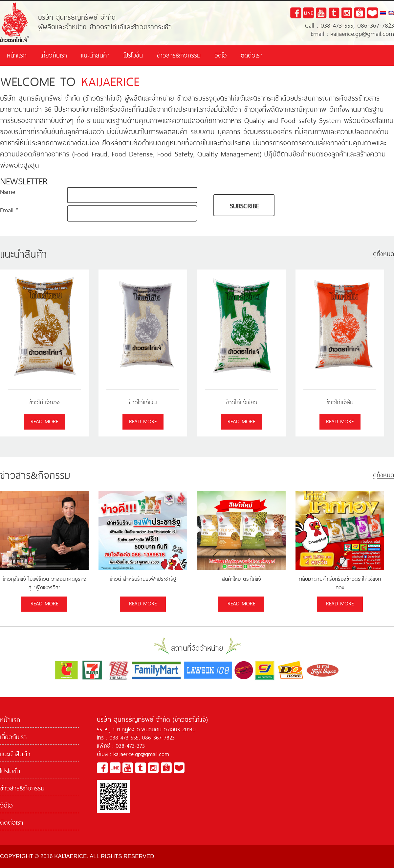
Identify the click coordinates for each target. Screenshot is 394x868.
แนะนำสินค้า (95, 55)
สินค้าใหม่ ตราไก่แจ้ (241, 578)
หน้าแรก (17, 55)
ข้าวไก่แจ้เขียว (241, 402)
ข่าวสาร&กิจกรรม (179, 55)
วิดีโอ (221, 55)
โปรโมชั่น (133, 55)
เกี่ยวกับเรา (54, 55)
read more (44, 421)
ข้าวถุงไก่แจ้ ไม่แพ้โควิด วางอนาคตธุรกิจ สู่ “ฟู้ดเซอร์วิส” (44, 583)
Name (8, 191)
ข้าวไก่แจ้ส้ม (340, 402)
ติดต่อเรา (252, 55)
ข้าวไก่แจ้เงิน (143, 402)
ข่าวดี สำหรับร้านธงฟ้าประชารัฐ (143, 578)
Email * (9, 210)
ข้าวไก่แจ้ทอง (44, 402)
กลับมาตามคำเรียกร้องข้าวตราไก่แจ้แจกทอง (340, 583)
